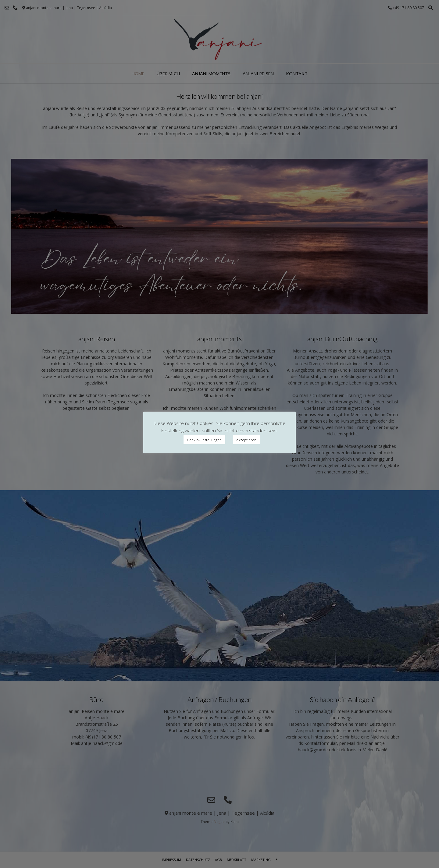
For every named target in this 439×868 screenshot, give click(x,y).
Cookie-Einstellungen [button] (204, 440)
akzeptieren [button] (246, 440)
